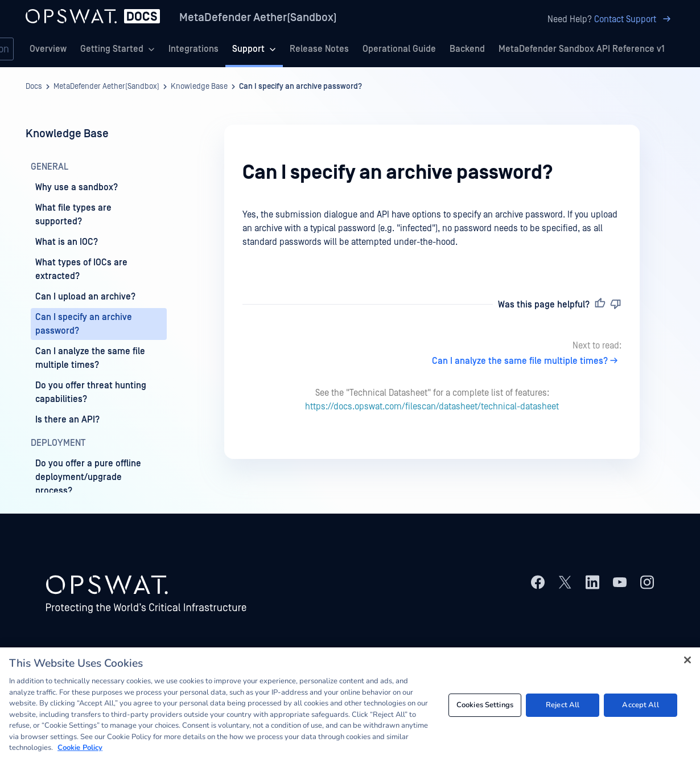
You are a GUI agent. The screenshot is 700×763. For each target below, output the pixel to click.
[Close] (687, 660)
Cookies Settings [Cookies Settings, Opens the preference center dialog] (485, 705)
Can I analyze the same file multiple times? (527, 361)
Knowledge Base (199, 87)
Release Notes (319, 49)
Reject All (563, 705)
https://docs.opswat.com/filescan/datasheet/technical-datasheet (432, 407)
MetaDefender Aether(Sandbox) (258, 18)
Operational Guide (399, 49)
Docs (34, 87)
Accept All (640, 705)
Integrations (193, 49)
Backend (467, 49)
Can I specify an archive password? (300, 87)
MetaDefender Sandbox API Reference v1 (582, 49)
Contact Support (634, 19)
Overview (48, 49)
